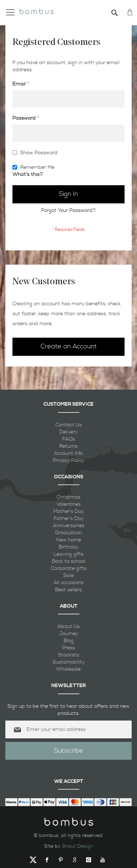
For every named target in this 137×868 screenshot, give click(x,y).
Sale (68, 576)
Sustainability (69, 662)
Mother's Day (69, 511)
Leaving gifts (69, 554)
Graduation (68, 533)
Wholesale (68, 669)
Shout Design (77, 846)
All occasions (69, 583)
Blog (69, 641)
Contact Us (69, 425)
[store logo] (37, 10)
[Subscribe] (68, 751)
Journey (69, 634)
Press (69, 648)
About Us (69, 627)
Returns (68, 446)
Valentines (69, 504)
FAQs (69, 439)
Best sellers (68, 590)
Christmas (68, 497)
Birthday (69, 547)
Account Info (68, 453)
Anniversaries (69, 526)
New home (69, 540)
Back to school (69, 561)
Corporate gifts (69, 568)
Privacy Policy (69, 461)
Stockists (68, 655)
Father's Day (69, 519)
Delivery (68, 432)
